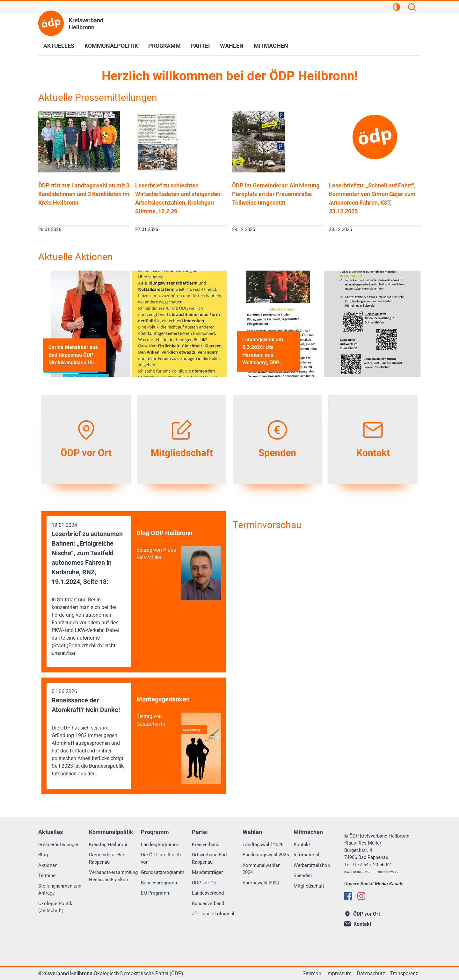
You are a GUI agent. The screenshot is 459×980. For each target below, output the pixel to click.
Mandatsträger (207, 872)
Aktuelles (59, 46)
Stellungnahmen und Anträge (60, 890)
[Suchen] (412, 8)
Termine (47, 875)
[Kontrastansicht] (397, 8)
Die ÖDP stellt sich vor (161, 858)
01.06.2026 (89, 733)
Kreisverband (206, 845)
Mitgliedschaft (309, 886)
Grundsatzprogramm (163, 872)
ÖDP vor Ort (204, 883)
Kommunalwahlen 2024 (262, 869)
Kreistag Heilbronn (109, 845)
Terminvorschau (267, 525)
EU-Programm (156, 893)
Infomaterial (306, 855)
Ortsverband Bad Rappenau (209, 858)
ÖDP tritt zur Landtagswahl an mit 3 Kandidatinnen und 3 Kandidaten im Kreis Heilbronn (84, 194)
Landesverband (208, 893)
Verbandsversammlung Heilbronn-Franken (113, 876)
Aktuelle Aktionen (76, 257)
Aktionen (48, 865)
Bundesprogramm (160, 883)
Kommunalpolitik (111, 46)
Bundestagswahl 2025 (266, 855)
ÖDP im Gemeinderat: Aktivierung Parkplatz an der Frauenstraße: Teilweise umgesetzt (276, 194)
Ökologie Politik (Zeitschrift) (55, 907)
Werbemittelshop (312, 865)
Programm (164, 46)
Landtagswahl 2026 (263, 845)
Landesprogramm (160, 845)
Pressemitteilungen (59, 845)
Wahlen (232, 46)
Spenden (303, 875)
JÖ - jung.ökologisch (214, 914)
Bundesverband (208, 904)
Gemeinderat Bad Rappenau (107, 858)
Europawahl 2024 (261, 883)
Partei (200, 46)
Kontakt (302, 845)
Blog (43, 855)
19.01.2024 (89, 590)
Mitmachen (271, 46)
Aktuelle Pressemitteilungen (98, 97)
